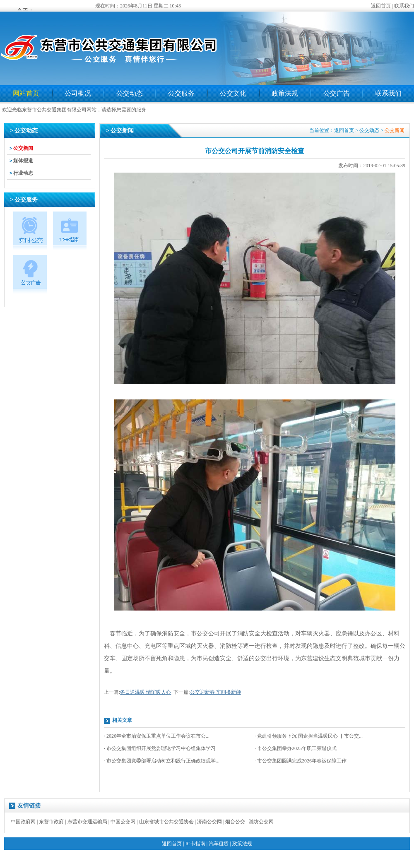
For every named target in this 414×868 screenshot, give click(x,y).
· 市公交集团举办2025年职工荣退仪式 (296, 748)
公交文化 (233, 93)
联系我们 (404, 6)
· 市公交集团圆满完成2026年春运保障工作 (301, 761)
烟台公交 (235, 822)
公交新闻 (23, 148)
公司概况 (78, 93)
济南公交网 (209, 822)
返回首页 (381, 6)
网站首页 (26, 93)
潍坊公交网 (261, 822)
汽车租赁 (219, 844)
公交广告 (337, 93)
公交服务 (181, 93)
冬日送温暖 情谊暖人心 (146, 692)
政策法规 (285, 93)
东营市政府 (51, 822)
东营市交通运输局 (87, 822)
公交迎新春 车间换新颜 (215, 692)
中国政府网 (23, 822)
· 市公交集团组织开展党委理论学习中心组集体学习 (160, 748)
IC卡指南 (195, 844)
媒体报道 (23, 161)
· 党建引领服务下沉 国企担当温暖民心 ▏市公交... (309, 736)
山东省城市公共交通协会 (166, 822)
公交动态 (130, 93)
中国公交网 (123, 822)
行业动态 (23, 173)
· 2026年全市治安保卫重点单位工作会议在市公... (157, 736)
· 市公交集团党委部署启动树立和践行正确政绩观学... (162, 761)
